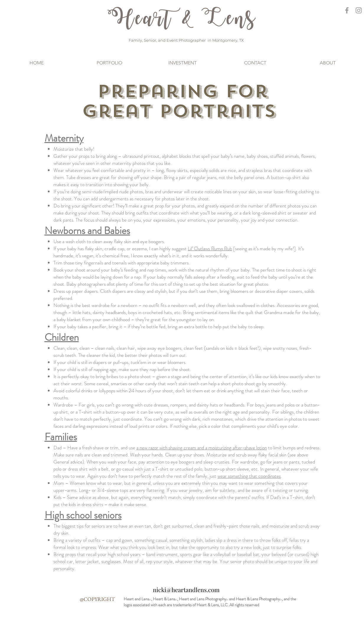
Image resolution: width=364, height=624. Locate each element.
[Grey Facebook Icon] (347, 10)
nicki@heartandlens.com (186, 590)
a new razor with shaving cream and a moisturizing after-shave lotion (202, 448)
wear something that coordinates (249, 476)
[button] (109, 63)
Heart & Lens (182, 19)
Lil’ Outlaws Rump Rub (210, 248)
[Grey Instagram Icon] (359, 10)
